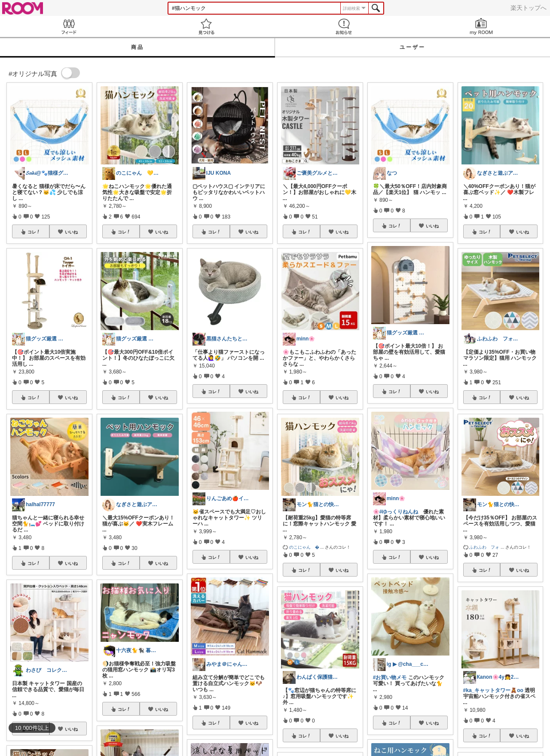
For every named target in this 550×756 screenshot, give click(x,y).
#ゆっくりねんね (399, 512)
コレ (34, 232)
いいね (71, 232)
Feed (69, 26)
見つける (206, 26)
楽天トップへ (529, 8)
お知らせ (344, 26)
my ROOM (481, 26)
